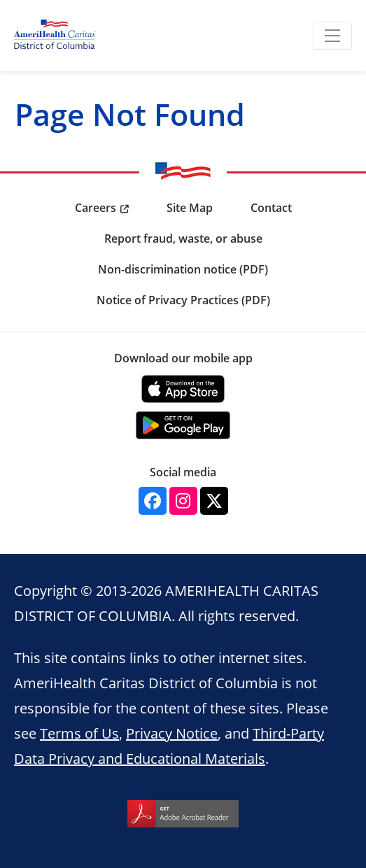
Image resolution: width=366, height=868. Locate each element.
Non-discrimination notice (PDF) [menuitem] (183, 269)
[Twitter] (214, 501)
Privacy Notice (172, 733)
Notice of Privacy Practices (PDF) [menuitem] (183, 300)
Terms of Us (79, 733)
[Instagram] (183, 501)
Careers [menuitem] (96, 208)
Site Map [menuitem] (190, 208)
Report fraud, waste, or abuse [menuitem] (183, 239)
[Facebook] (153, 501)
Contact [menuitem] (271, 208)
